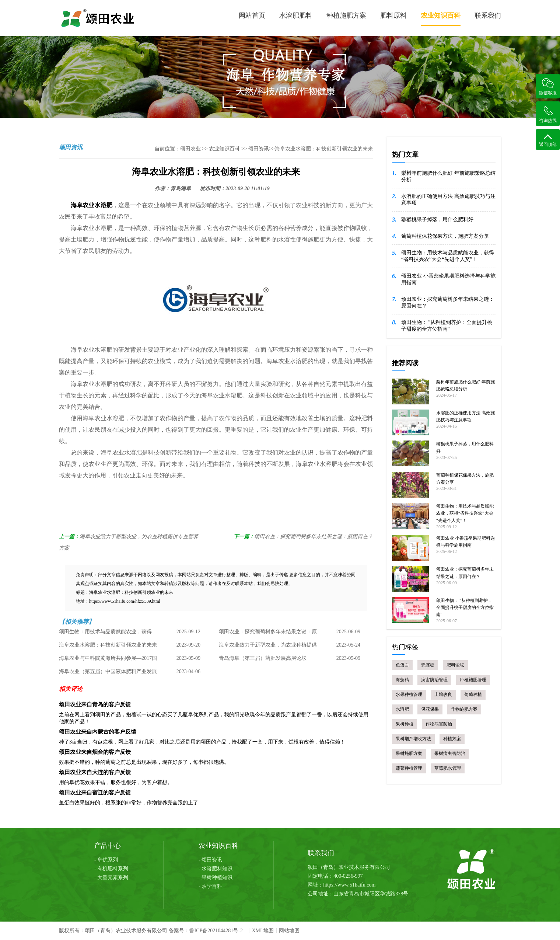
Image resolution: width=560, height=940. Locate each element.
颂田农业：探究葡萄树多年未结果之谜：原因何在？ (314, 537)
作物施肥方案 (464, 709)
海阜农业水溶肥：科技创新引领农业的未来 (108, 645)
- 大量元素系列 (111, 878)
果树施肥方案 (409, 753)
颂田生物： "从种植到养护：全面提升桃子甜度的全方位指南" (447, 326)
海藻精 (402, 680)
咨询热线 (548, 114)
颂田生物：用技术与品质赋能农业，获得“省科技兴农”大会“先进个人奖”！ (105, 634)
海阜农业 (83, 205)
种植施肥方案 (346, 15)
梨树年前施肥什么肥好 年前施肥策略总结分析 (448, 176)
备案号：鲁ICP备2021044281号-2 (206, 931)
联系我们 (488, 15)
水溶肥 (103, 205)
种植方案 (452, 739)
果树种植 (405, 724)
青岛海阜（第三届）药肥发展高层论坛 (263, 658)
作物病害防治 (439, 724)
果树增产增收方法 (413, 739)
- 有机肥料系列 (111, 869)
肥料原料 (393, 15)
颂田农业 (190, 149)
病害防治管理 (434, 680)
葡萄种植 (473, 694)
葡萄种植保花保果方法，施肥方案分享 (445, 236)
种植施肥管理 (473, 680)
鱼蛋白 (402, 665)
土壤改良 (443, 694)
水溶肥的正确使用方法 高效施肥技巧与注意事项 (448, 200)
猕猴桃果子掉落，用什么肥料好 (437, 220)
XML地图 (262, 931)
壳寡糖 (428, 665)
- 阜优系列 (106, 860)
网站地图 (289, 931)
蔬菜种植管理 (409, 768)
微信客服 (548, 87)
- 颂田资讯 (210, 860)
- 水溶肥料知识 (216, 869)
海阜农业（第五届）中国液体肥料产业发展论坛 (108, 673)
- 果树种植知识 (216, 878)
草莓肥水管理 (448, 768)
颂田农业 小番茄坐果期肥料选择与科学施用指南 (448, 279)
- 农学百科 (210, 886)
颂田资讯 (259, 149)
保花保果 (430, 709)
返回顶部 (548, 140)
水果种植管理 (409, 694)
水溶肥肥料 (296, 15)
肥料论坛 (455, 665)
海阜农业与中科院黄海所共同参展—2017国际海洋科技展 (108, 660)
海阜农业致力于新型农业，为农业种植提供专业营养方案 (268, 647)
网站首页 (252, 15)
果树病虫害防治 (450, 753)
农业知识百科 (441, 19)
